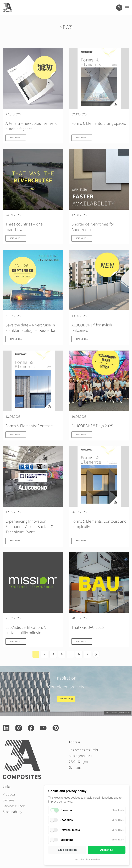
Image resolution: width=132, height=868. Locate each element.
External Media (70, 830)
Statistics (67, 820)
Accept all (107, 850)
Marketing (67, 840)
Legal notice (79, 859)
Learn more (65, 699)
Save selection (67, 850)
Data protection (93, 859)
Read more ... (16, 138)
